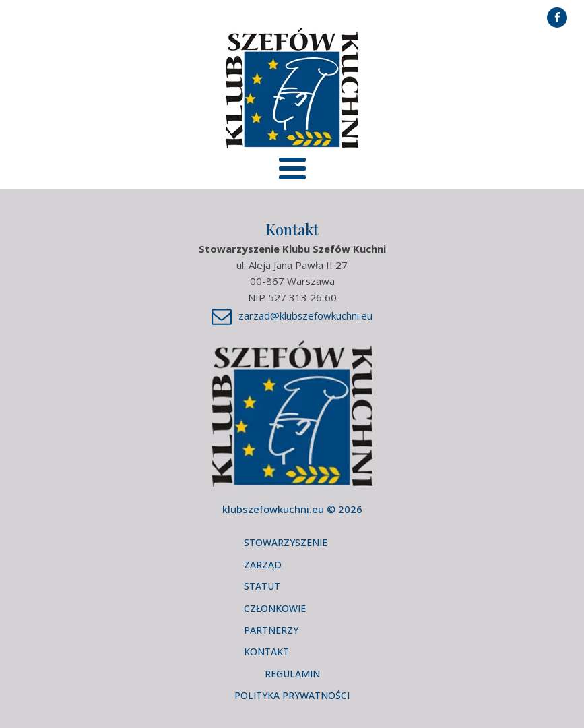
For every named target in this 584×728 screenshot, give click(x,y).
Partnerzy (271, 630)
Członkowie (275, 608)
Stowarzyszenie (286, 542)
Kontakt (266, 651)
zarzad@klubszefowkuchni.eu (305, 315)
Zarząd (263, 565)
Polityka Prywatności (292, 695)
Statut (262, 586)
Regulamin (292, 674)
